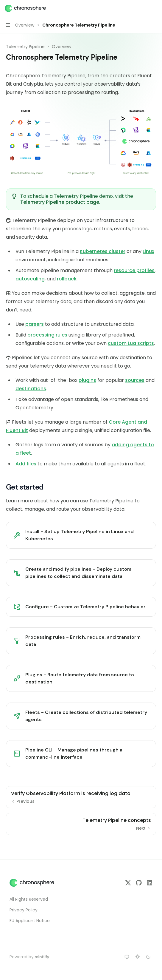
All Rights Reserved (29, 899)
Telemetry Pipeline (25, 47)
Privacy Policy (24, 910)
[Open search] (143, 8)
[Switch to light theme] (138, 957)
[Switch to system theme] (127, 957)
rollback (67, 279)
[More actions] (154, 8)
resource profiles (134, 270)
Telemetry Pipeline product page (60, 202)
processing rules (47, 335)
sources (135, 380)
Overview (61, 47)
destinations (31, 389)
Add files (26, 464)
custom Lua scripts (131, 343)
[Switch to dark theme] (148, 957)
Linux (148, 251)
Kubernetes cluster (103, 251)
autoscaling (30, 279)
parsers (35, 324)
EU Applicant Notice (30, 921)
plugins (87, 380)
